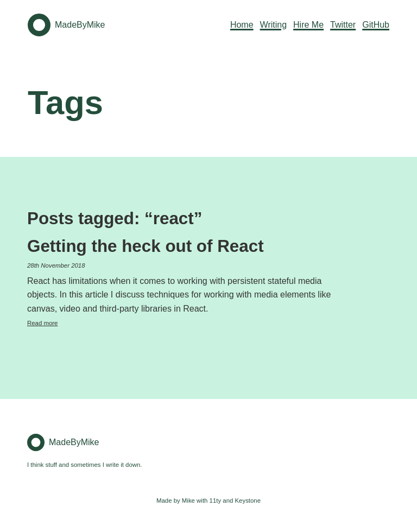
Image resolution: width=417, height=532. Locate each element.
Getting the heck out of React (146, 246)
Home (242, 25)
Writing (274, 25)
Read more (42, 323)
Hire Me (308, 25)
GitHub (376, 25)
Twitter (343, 25)
